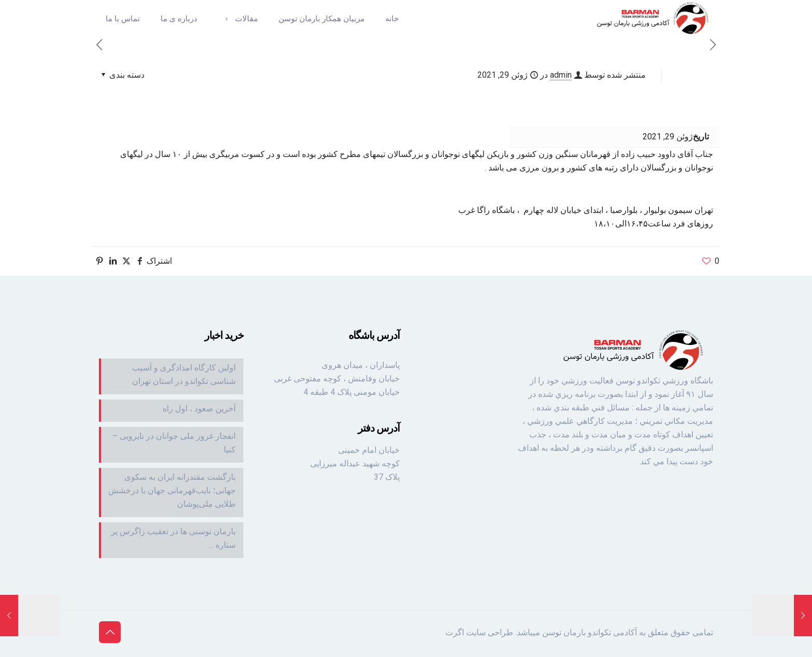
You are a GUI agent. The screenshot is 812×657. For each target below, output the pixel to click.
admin (561, 75)
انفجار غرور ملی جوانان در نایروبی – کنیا (174, 443)
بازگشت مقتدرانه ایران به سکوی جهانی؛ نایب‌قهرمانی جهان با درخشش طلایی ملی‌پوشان (172, 490)
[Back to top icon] (110, 632)
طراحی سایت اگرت (479, 632)
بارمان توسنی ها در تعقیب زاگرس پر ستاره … (173, 538)
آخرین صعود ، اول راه (199, 409)
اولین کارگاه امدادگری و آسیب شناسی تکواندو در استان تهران (184, 374)
